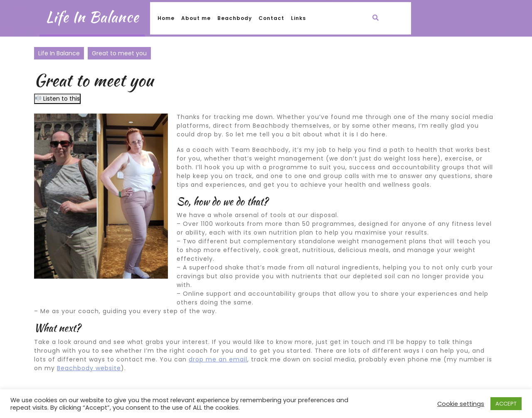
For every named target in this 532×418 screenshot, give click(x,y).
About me (196, 18)
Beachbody (235, 18)
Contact (271, 18)
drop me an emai (217, 359)
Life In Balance (92, 17)
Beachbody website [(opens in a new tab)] (89, 368)
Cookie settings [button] (461, 404)
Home (166, 18)
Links (298, 18)
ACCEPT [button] (506, 404)
